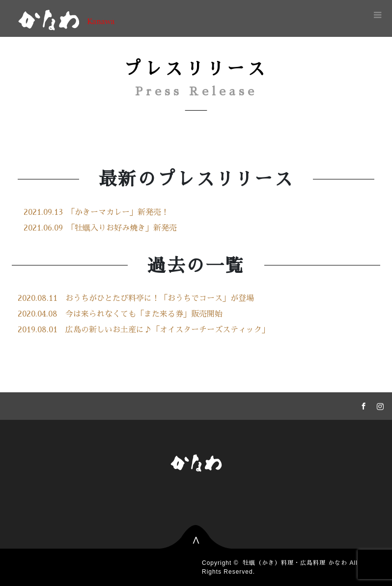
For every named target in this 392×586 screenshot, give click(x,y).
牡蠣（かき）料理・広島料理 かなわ (295, 563)
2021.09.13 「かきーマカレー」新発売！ (96, 212)
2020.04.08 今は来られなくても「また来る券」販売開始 (120, 314)
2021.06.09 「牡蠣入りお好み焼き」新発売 (100, 228)
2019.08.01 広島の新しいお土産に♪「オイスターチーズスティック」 (144, 330)
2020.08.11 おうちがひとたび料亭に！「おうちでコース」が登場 (136, 298)
